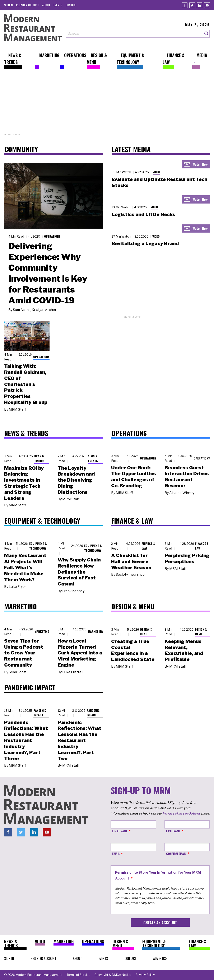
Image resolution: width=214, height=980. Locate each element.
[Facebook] (185, 5)
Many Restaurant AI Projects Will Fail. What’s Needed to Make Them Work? (25, 567)
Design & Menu (146, 632)
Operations (52, 236)
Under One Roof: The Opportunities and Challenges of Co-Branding (134, 477)
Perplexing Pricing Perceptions (187, 558)
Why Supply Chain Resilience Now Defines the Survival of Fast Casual (79, 572)
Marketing (42, 631)
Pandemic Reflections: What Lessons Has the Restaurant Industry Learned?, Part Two (80, 740)
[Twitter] (192, 5)
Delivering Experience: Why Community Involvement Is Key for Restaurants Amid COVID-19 (48, 273)
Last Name (173, 831)
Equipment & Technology (38, 546)
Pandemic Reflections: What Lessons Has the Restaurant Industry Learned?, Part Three (26, 740)
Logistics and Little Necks (143, 214)
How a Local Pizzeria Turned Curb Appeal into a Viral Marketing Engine (80, 653)
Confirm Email (176, 853)
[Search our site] (134, 34)
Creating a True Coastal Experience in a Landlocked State (133, 650)
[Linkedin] (199, 5)
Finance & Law (148, 546)
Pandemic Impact (40, 713)
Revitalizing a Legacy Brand (145, 243)
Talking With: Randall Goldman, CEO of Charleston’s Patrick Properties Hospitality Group (26, 384)
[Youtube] (207, 5)
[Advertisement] (107, 103)
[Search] (206, 34)
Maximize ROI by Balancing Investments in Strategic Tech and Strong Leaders (24, 483)
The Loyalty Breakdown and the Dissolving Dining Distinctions (76, 480)
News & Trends (39, 458)
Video (156, 172)
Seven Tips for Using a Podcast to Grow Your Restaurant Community (24, 653)
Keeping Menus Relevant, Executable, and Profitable (184, 650)
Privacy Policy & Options (182, 813)
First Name (120, 831)
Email (116, 853)
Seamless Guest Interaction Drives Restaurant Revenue (187, 477)
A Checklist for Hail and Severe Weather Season (131, 561)
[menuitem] (8, 5)
